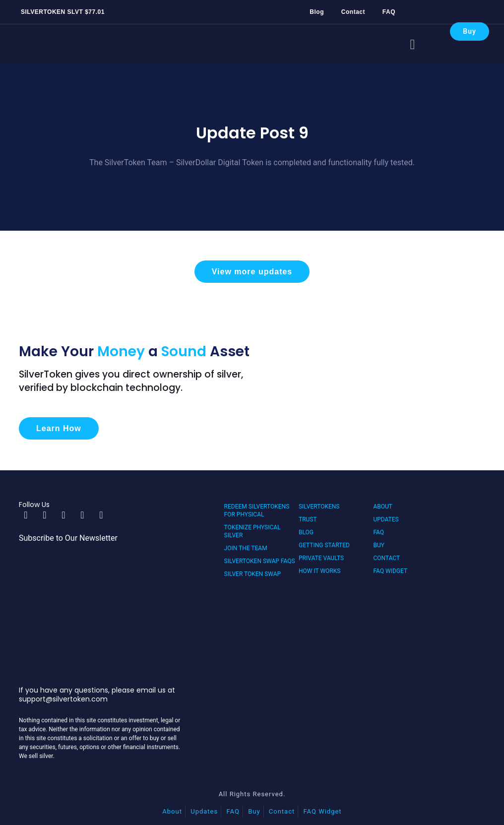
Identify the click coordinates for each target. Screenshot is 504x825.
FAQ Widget (390, 571)
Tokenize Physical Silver (252, 531)
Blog (317, 12)
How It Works (319, 571)
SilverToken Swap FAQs (260, 561)
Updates (386, 519)
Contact (353, 12)
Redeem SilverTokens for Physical (257, 510)
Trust (308, 519)
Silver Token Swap (252, 574)
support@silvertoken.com (63, 699)
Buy (470, 31)
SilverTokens (319, 507)
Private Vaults (321, 558)
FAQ (389, 12)
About (383, 507)
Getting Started (324, 545)
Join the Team (246, 548)
